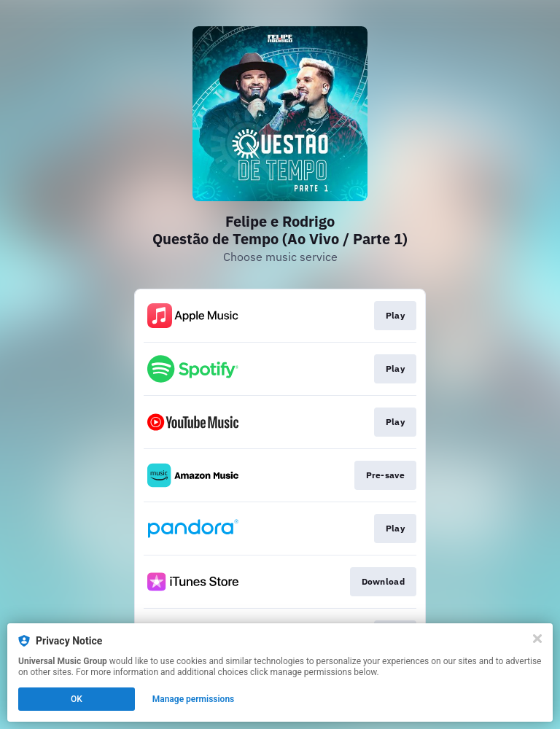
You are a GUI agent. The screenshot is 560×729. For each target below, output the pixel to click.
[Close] (537, 639)
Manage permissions (194, 699)
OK (77, 699)
